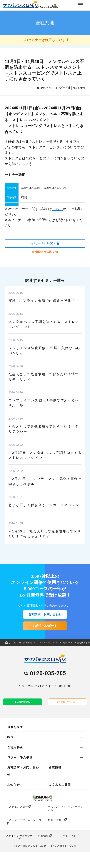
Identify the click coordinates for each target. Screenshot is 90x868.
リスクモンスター (17, 823)
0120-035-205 (48, 688)
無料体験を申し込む (45, 254)
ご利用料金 (15, 764)
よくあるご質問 (60, 801)
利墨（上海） (56, 836)
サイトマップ (71, 852)
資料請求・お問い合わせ (45, 620)
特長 (10, 753)
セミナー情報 (34, 657)
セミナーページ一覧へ (45, 244)
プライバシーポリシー (19, 852)
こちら (57, 209)
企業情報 (55, 784)
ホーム (13, 657)
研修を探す (15, 743)
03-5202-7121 (32, 701)
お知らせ (14, 801)
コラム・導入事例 (20, 774)
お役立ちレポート (45, 636)
